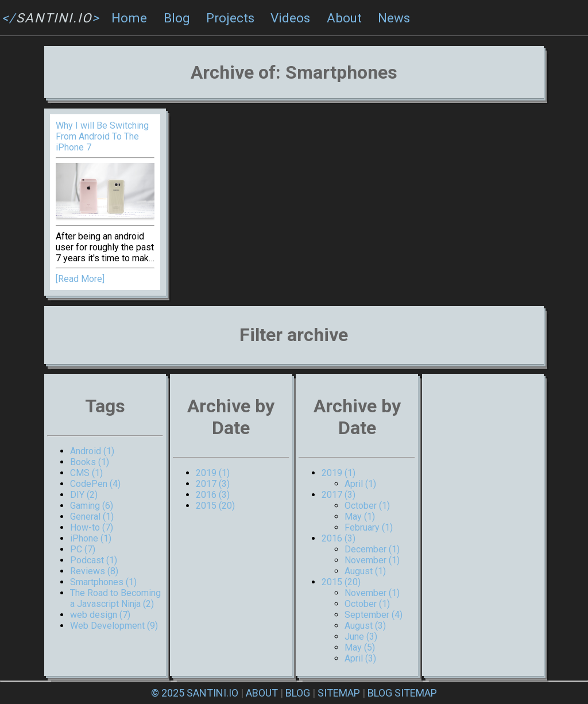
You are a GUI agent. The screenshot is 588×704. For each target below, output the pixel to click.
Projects (230, 18)
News (394, 18)
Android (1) (92, 451)
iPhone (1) (91, 538)
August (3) (365, 626)
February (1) (369, 527)
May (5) (360, 647)
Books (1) (90, 462)
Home (129, 18)
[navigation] (294, 18)
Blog (177, 18)
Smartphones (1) (103, 582)
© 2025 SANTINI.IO (195, 693)
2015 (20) (215, 506)
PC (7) (83, 549)
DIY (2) (84, 495)
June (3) (361, 637)
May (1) (360, 517)
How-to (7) (92, 527)
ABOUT (262, 693)
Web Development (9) (114, 626)
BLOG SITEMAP (402, 693)
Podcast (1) (94, 560)
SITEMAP (339, 693)
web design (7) (100, 615)
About (344, 18)
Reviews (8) (94, 571)
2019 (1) (213, 473)
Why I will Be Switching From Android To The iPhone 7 (102, 136)
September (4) (374, 615)
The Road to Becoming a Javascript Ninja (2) (115, 598)
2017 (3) (213, 484)
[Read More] (80, 279)
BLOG (298, 693)
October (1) (367, 506)
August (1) (365, 571)
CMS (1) (86, 473)
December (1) (372, 549)
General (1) (92, 517)
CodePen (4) (95, 484)
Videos (290, 18)
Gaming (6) (92, 506)
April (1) (360, 484)
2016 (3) (213, 495)
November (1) (372, 560)
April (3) (360, 658)
